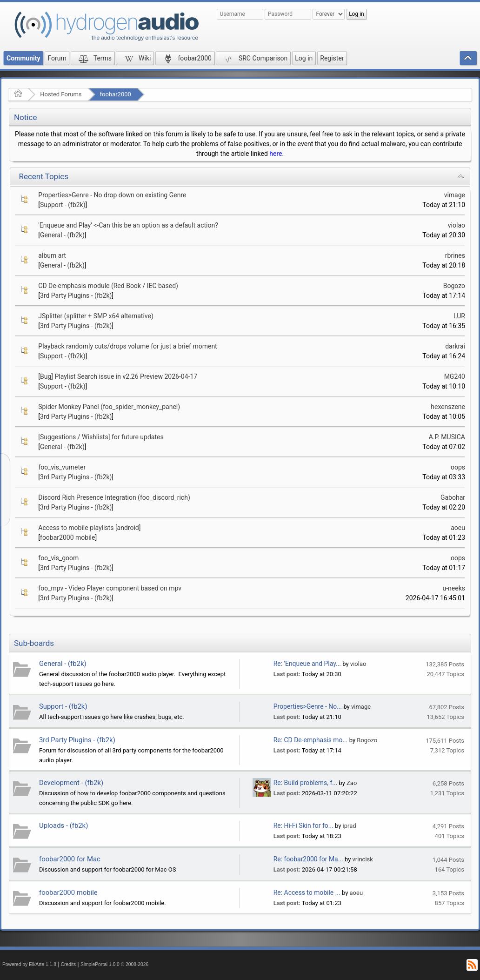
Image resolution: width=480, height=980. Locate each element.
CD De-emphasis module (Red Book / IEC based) (108, 286)
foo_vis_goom (58, 558)
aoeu (458, 528)
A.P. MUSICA (447, 437)
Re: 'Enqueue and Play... (307, 664)
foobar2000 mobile (67, 537)
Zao (352, 783)
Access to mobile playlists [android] (89, 528)
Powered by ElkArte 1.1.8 (29, 964)
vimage (455, 195)
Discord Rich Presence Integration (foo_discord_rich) (114, 497)
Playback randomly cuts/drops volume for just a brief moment (127, 346)
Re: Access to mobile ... (307, 893)
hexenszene (448, 407)
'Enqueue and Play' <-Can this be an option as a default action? (128, 225)
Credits (69, 964)
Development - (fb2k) (71, 783)
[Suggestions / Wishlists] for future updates (101, 437)
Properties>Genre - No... (308, 706)
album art (52, 255)
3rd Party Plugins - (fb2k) (76, 295)
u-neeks (454, 588)
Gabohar (453, 497)
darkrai (455, 346)
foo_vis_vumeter (62, 467)
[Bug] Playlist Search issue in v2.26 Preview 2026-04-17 (118, 376)
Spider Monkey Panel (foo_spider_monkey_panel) (109, 407)
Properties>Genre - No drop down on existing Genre (112, 195)
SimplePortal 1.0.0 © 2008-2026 (114, 964)
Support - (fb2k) (63, 205)
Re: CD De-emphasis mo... (311, 740)
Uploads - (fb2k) (63, 826)
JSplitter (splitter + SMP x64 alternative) (96, 316)
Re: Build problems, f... (305, 783)
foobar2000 (116, 94)
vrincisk (363, 859)
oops (458, 467)
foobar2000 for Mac (70, 859)
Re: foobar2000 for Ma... (308, 859)
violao (457, 225)
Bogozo (454, 286)
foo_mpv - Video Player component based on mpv (110, 588)
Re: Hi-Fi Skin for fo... (303, 826)
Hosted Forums (61, 94)
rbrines (455, 255)
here (276, 154)
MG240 (455, 376)
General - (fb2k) (62, 235)
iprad (350, 826)
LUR (459, 316)
